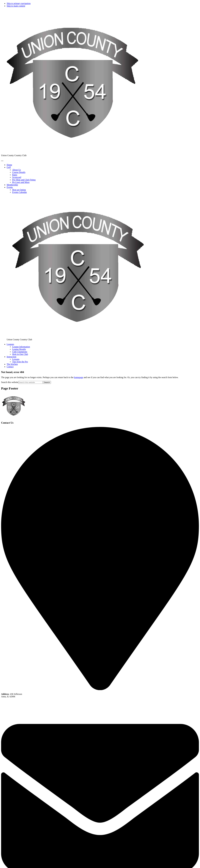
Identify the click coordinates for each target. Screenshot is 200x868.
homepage (79, 377)
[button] (9, 167)
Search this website (10, 382)
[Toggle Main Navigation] (2, 161)
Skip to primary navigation (19, 3)
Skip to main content (16, 6)
